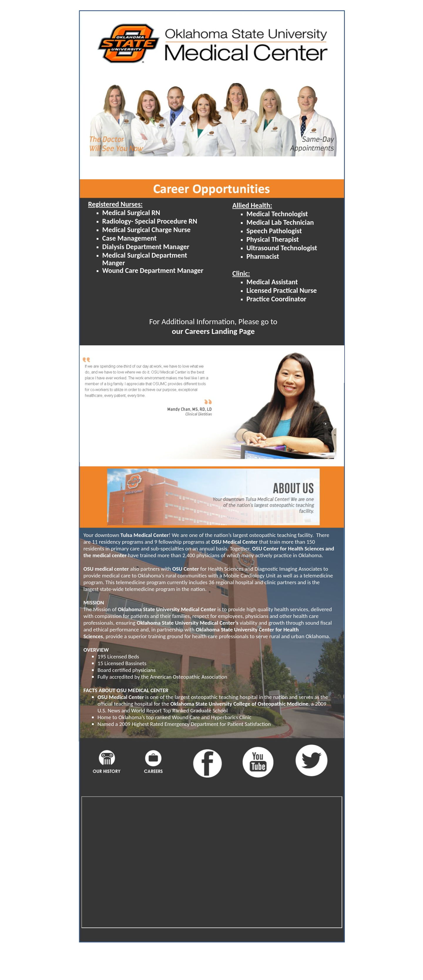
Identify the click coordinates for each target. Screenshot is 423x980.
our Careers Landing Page (213, 331)
